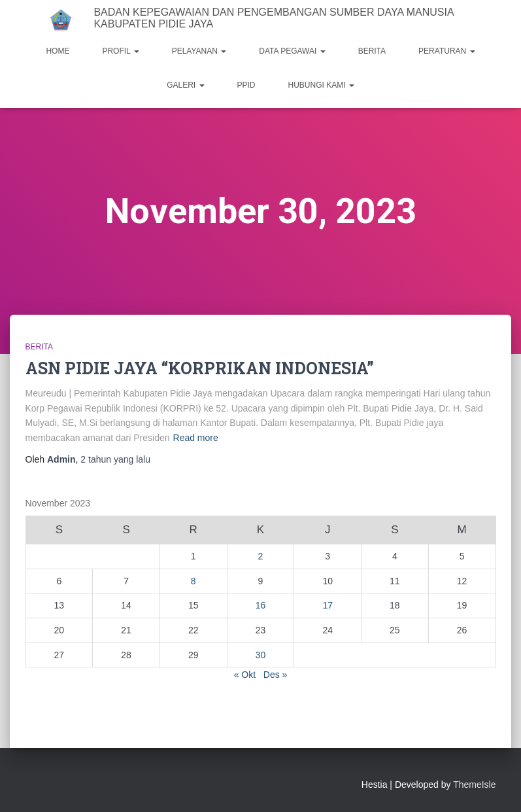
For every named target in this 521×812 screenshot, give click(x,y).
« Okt (245, 675)
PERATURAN (446, 51)
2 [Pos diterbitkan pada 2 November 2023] (261, 556)
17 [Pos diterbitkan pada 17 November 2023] (328, 605)
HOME (58, 51)
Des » (276, 675)
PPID (246, 85)
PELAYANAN (199, 51)
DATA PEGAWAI (292, 51)
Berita (39, 347)
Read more (196, 438)
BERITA (372, 51)
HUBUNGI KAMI (321, 85)
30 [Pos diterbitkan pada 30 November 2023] (261, 655)
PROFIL (120, 51)
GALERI (185, 85)
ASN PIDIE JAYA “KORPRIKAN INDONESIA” (200, 368)
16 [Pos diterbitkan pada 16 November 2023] (261, 605)
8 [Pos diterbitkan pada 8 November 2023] (193, 581)
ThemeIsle (474, 785)
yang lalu (115, 459)
